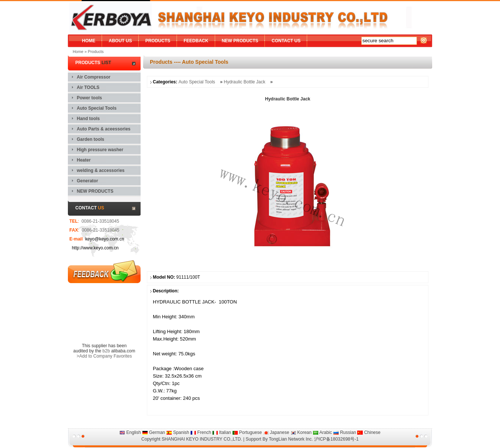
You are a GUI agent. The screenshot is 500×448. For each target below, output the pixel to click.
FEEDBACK (196, 41)
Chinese (369, 432)
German (154, 432)
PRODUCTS (158, 41)
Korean (301, 432)
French (201, 432)
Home (78, 52)
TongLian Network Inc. (291, 439)
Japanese (276, 432)
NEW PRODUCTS (240, 41)
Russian (345, 432)
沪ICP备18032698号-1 (336, 439)
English (130, 432)
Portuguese (247, 432)
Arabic (322, 432)
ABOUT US (120, 41)
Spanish (178, 432)
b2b (106, 351)
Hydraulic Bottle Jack (245, 82)
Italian (221, 432)
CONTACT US (286, 41)
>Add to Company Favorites (104, 356)
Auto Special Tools (197, 82)
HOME (89, 41)
